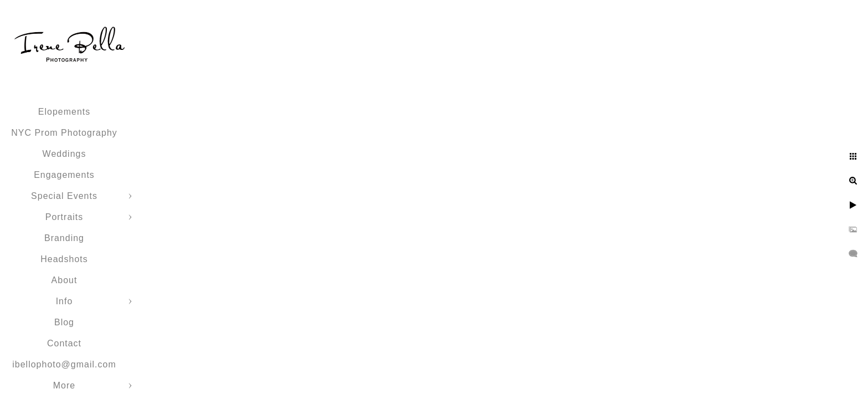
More (64, 385)
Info (64, 301)
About (64, 280)
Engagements (64, 175)
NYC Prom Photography (64, 133)
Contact (64, 343)
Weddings (64, 154)
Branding (64, 238)
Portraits (64, 217)
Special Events (64, 196)
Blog (64, 322)
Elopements (64, 112)
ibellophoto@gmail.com (64, 364)
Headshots (64, 259)
